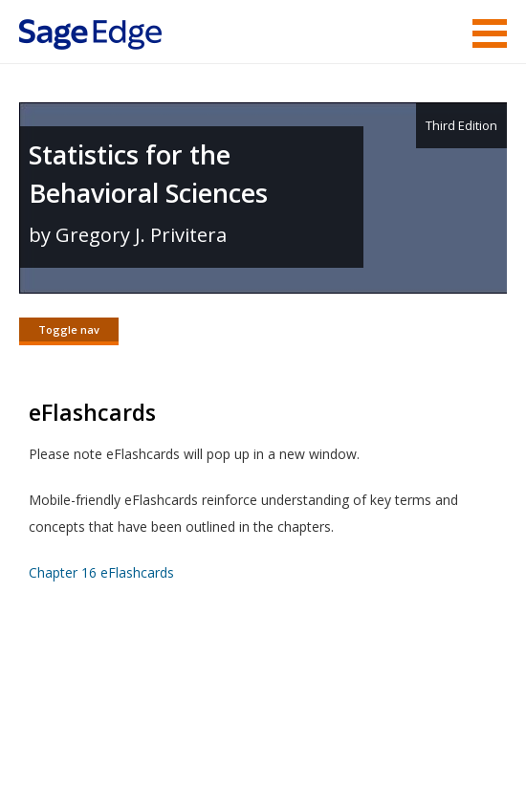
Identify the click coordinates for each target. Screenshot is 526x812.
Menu (490, 33)
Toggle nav (69, 329)
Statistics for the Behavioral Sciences (148, 174)
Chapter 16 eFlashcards (101, 572)
